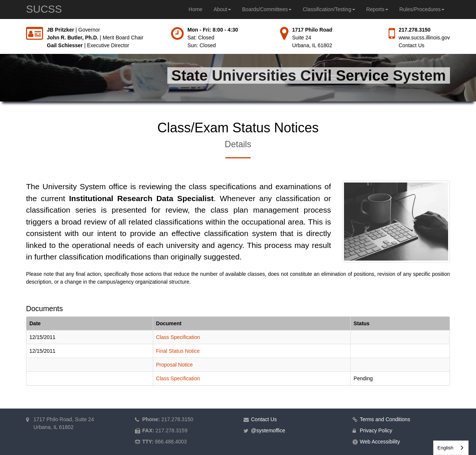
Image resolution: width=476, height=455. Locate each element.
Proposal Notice (175, 365)
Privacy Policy (376, 430)
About (222, 9)
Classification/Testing (329, 9)
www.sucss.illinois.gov (424, 38)
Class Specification (178, 337)
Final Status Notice (178, 351)
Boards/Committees (267, 9)
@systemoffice (268, 430)
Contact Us (411, 45)
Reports (377, 9)
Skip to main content (0, 26)
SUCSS (44, 9)
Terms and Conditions (385, 419)
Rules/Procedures (422, 9)
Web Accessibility (380, 442)
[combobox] (451, 448)
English (445, 448)
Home (195, 9)
